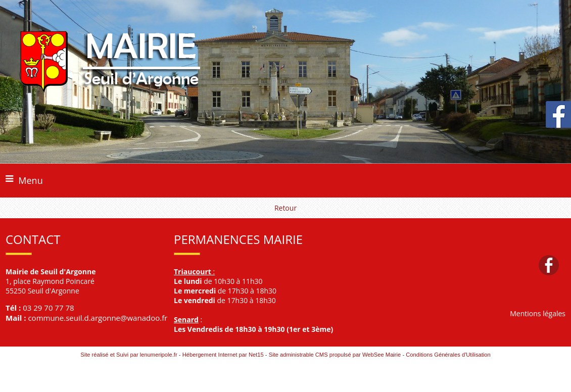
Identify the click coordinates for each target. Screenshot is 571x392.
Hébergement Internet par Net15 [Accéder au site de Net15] (223, 355)
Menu (30, 180)
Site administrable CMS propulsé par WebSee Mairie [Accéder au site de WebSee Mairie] (335, 355)
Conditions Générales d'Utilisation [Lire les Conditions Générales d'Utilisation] (448, 355)
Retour (285, 208)
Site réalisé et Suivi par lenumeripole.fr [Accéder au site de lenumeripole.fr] (129, 355)
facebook (549, 265)
